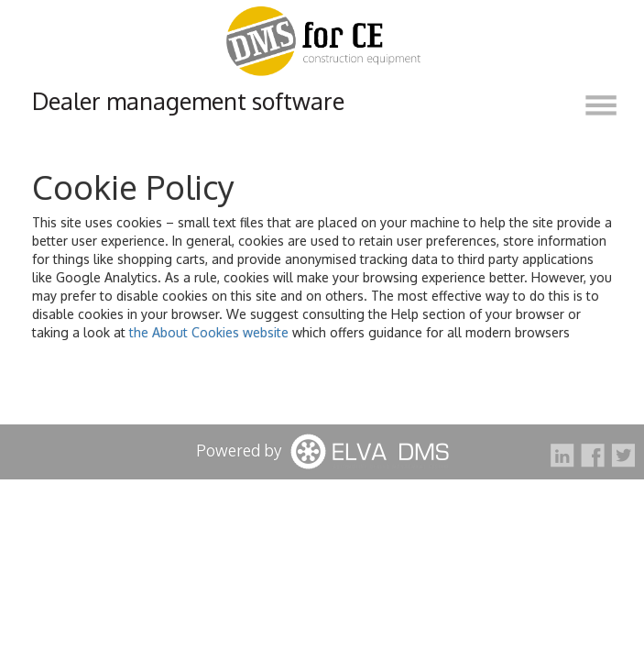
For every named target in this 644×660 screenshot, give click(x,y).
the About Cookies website (209, 332)
